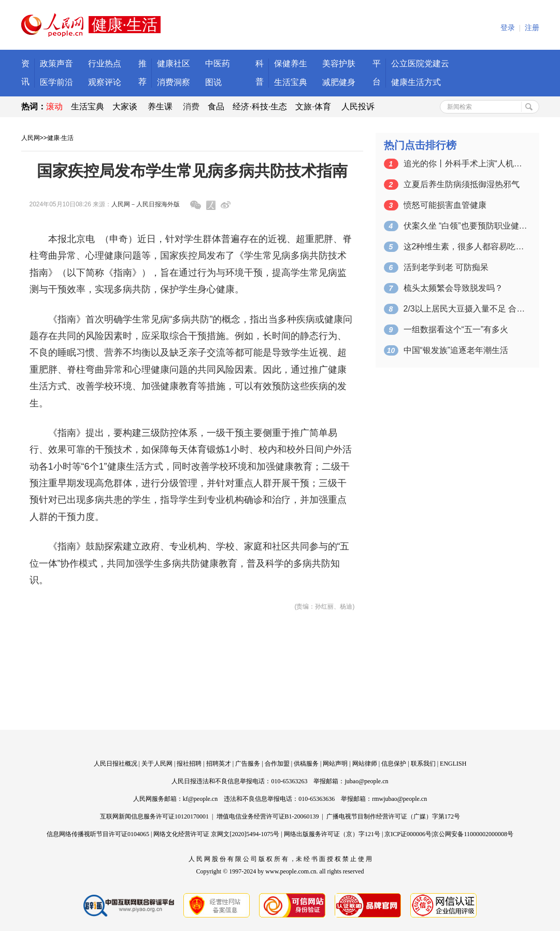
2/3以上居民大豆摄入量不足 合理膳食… (466, 309)
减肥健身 (339, 82)
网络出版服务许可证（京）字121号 (332, 834)
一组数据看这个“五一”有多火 (456, 329)
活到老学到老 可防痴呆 (446, 267)
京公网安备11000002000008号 (473, 834)
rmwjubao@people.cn (399, 799)
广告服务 (248, 764)
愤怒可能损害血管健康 (445, 205)
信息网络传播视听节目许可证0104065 (98, 834)
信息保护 (394, 764)
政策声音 (56, 64)
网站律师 (365, 764)
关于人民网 (157, 764)
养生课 (160, 107)
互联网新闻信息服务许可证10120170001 (154, 816)
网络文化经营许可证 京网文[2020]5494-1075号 (216, 834)
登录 (508, 28)
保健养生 (291, 64)
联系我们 (423, 764)
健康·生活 (60, 138)
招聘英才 (219, 764)
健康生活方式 (416, 82)
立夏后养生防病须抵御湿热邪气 (462, 184)
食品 (216, 107)
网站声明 (335, 764)
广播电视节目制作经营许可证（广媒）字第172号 (393, 816)
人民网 (31, 138)
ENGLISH (453, 764)
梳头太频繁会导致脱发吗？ (453, 288)
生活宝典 (291, 82)
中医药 (218, 64)
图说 (213, 82)
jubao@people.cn (366, 781)
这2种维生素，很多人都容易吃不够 (466, 246)
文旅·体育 (313, 107)
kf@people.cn (200, 799)
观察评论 (105, 82)
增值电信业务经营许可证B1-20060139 (268, 816)
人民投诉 (358, 107)
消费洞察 (174, 82)
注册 (532, 28)
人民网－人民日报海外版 (146, 204)
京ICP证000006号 (408, 834)
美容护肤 (339, 64)
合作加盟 (277, 764)
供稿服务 (306, 764)
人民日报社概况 (116, 764)
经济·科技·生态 (260, 107)
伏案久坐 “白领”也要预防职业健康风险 (466, 226)
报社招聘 (189, 764)
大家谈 (125, 107)
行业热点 (105, 64)
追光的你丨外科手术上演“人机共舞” (466, 164)
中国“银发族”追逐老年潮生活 (456, 350)
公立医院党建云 (420, 64)
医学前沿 (56, 82)
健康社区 (174, 64)
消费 (191, 107)
